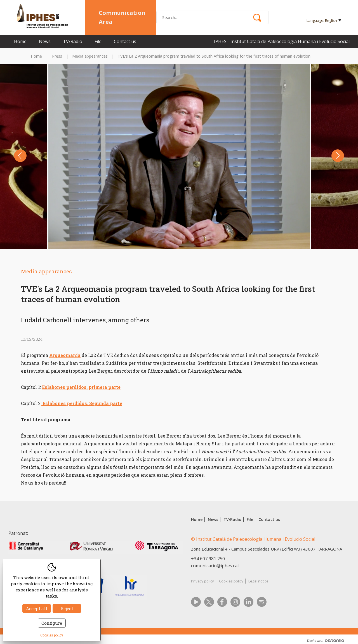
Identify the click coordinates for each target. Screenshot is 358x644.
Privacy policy (202, 581)
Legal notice (258, 581)
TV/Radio (73, 41)
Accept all (37, 608)
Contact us (125, 41)
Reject (67, 608)
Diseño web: (326, 641)
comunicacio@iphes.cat (215, 566)
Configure (52, 623)
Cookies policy (231, 581)
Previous (20, 156)
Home (20, 41)
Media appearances (90, 56)
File (98, 41)
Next (338, 156)
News (45, 41)
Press (57, 56)
